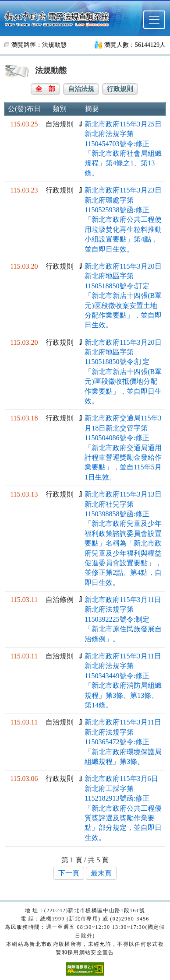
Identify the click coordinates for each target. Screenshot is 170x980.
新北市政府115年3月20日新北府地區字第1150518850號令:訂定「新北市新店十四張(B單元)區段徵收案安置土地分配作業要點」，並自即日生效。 (123, 296)
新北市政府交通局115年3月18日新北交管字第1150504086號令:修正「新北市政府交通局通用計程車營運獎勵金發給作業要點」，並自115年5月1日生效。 (123, 447)
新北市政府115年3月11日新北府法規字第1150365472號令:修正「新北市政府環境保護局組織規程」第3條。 (123, 742)
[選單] (154, 20)
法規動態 (54, 45)
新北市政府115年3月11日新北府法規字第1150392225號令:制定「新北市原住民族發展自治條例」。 (123, 619)
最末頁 (101, 873)
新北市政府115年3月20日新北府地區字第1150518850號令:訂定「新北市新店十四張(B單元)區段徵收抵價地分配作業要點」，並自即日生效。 (123, 372)
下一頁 (69, 873)
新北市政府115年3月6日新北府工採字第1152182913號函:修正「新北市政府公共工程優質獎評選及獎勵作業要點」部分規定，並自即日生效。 (123, 808)
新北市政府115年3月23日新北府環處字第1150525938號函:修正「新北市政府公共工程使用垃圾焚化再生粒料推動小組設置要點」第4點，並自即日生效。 (123, 219)
